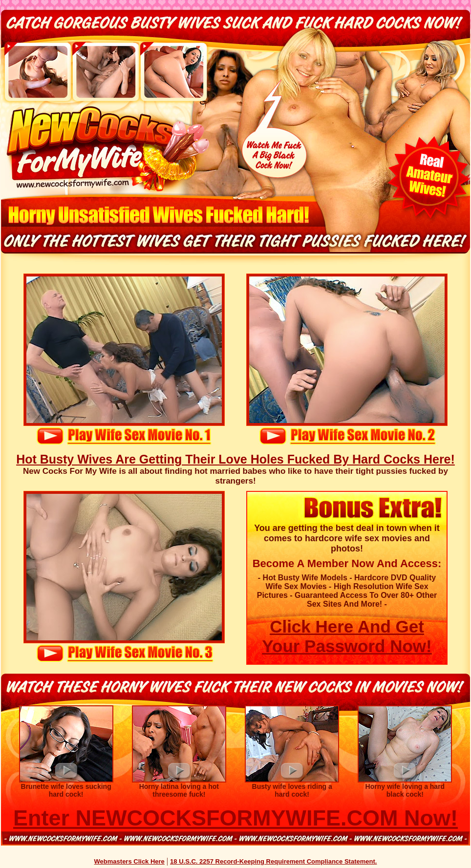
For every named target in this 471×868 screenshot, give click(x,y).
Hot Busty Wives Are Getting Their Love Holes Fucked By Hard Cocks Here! (235, 459)
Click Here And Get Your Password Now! (347, 636)
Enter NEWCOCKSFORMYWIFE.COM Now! (235, 818)
